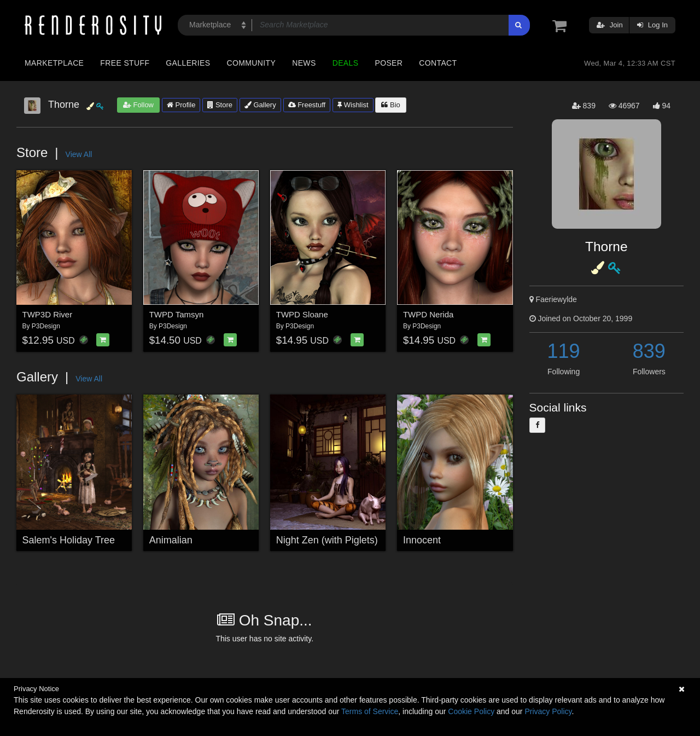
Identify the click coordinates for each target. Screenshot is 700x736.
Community (252, 63)
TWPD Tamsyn (177, 314)
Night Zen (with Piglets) (327, 540)
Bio (390, 105)
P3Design (46, 326)
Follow (138, 105)
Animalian (171, 540)
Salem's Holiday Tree (69, 540)
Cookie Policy (471, 711)
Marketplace (54, 63)
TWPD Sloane (302, 314)
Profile (181, 105)
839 (649, 351)
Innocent (422, 540)
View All (79, 154)
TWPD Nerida (428, 314)
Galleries (188, 63)
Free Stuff (125, 63)
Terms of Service (370, 711)
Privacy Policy (548, 711)
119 (564, 351)
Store (220, 105)
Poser (389, 63)
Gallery (260, 105)
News (304, 63)
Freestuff (307, 105)
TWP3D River (48, 314)
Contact (438, 63)
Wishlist (353, 105)
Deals (346, 63)
